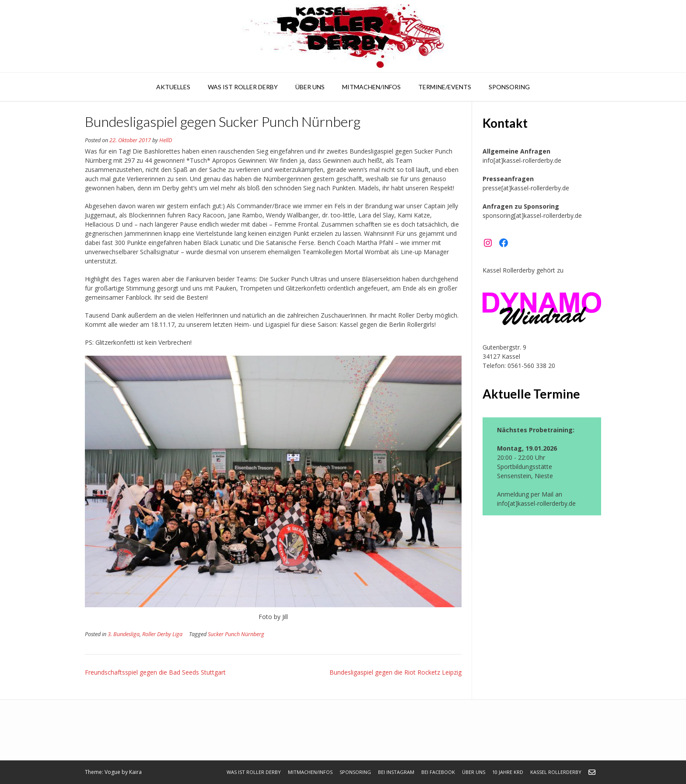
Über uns (310, 87)
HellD (166, 140)
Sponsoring (509, 87)
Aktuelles (173, 87)
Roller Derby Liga (162, 634)
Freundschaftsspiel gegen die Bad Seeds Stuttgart (155, 672)
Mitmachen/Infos (371, 87)
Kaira (135, 772)
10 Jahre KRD (508, 772)
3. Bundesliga (124, 634)
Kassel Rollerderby (556, 772)
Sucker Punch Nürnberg (236, 634)
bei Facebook (438, 772)
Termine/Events (445, 87)
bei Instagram (396, 772)
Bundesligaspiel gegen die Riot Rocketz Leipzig (395, 672)
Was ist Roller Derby (243, 87)
